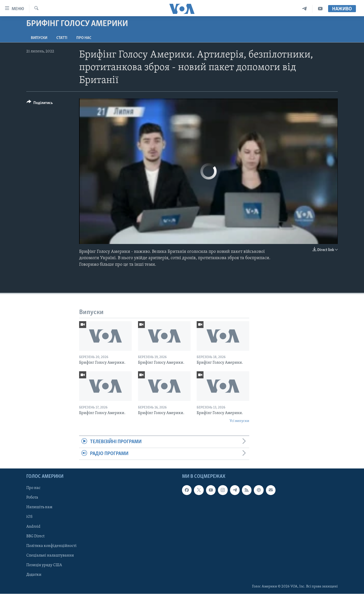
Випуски (39, 38)
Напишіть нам (39, 507)
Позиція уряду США (44, 565)
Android (33, 527)
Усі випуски (239, 421)
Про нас (84, 38)
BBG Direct (35, 536)
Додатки (34, 575)
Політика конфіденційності (51, 546)
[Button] (40, 104)
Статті (62, 38)
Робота (32, 498)
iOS (29, 517)
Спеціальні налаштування (50, 556)
